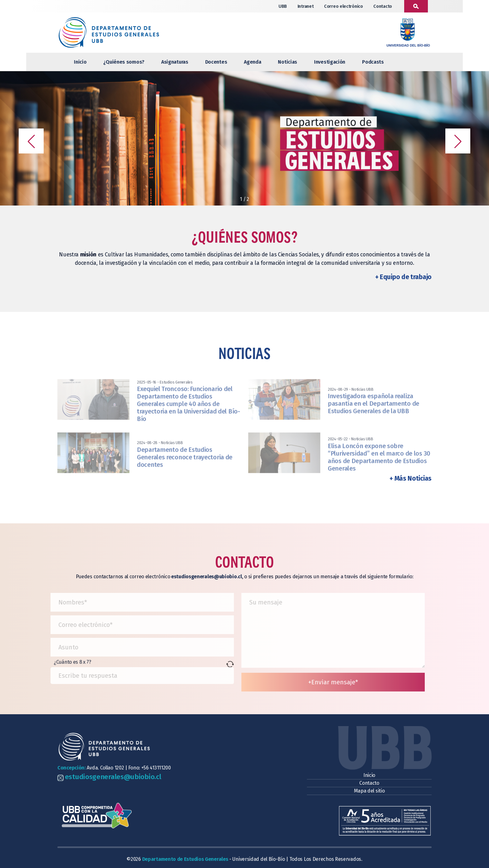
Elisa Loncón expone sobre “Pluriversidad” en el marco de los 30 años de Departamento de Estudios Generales (379, 470)
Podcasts (373, 62)
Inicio (80, 62)
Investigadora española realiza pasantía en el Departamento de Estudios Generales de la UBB (373, 417)
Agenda (252, 62)
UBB (283, 6)
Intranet (306, 6)
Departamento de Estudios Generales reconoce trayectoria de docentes (185, 470)
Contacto (383, 6)
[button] (31, 141)
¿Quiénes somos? (124, 62)
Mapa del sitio (369, 791)
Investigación (330, 62)
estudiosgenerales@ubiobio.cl (113, 777)
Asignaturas (175, 62)
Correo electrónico (344, 6)
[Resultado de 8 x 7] (133, 676)
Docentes (216, 62)
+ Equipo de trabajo (403, 277)
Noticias (288, 62)
